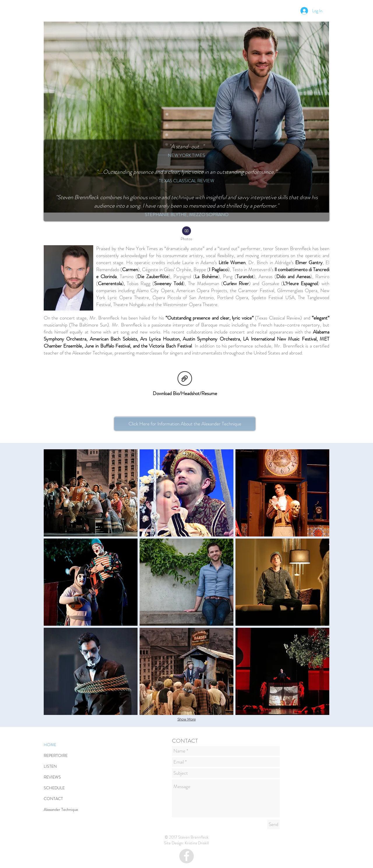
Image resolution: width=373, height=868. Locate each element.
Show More (187, 719)
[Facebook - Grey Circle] (186, 856)
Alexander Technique (61, 809)
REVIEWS (52, 777)
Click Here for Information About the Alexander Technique (185, 424)
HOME (50, 745)
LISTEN (50, 766)
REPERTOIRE (56, 755)
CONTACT (53, 799)
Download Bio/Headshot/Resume (185, 393)
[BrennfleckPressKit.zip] (185, 379)
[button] (91, 493)
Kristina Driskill (197, 843)
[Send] (273, 824)
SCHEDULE (54, 788)
